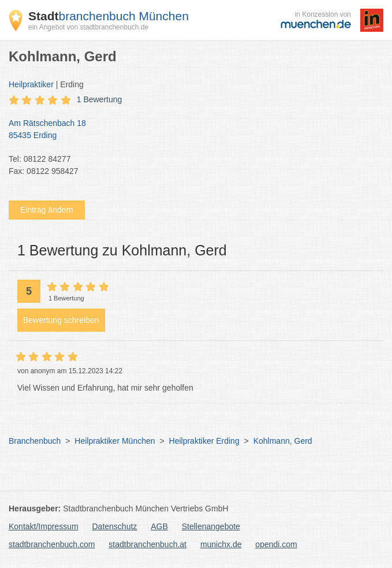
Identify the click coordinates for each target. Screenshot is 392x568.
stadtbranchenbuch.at (148, 544)
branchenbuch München (109, 16)
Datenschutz (115, 526)
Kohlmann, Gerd (283, 441)
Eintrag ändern (47, 210)
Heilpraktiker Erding (204, 441)
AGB (159, 526)
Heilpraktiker (31, 84)
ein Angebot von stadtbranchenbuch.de (88, 27)
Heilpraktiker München (115, 441)
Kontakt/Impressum (44, 526)
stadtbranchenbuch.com (52, 544)
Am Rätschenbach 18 (190, 130)
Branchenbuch (35, 441)
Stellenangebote (211, 526)
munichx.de (221, 544)
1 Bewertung (100, 99)
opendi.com (276, 544)
